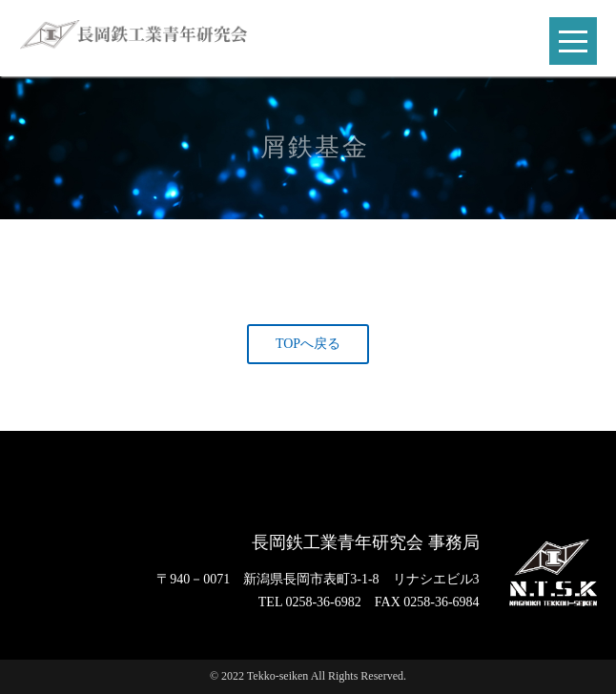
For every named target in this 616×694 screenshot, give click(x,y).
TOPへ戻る (308, 344)
